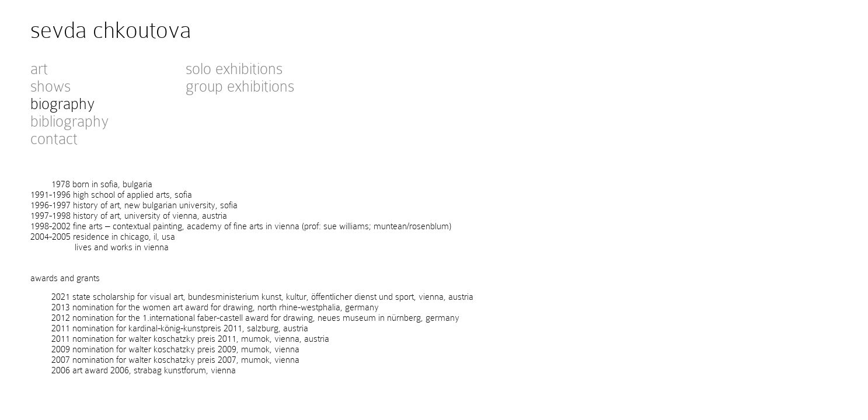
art (39, 69)
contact (54, 139)
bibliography (69, 121)
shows (50, 86)
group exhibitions (240, 86)
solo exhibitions (234, 69)
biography (62, 104)
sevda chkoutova (111, 30)
